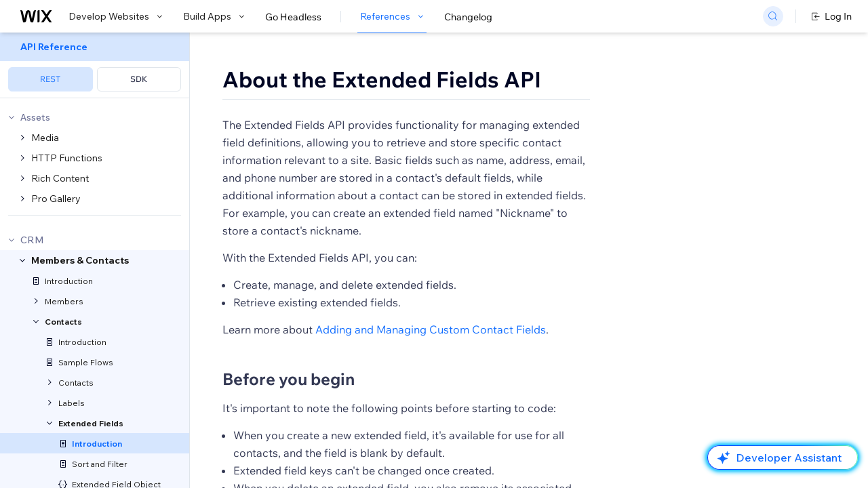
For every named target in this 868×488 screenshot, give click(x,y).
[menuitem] (95, 65)
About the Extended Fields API (382, 79)
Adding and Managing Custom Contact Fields (431, 329)
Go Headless (293, 17)
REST (50, 79)
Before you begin (289, 379)
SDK (139, 79)
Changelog (468, 17)
